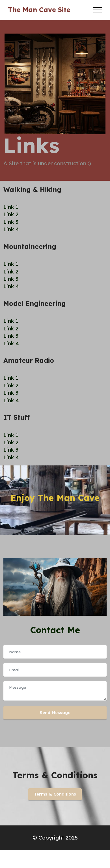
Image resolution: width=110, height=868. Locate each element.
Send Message (55, 713)
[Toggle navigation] (98, 10)
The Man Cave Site (39, 10)
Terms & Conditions (55, 794)
